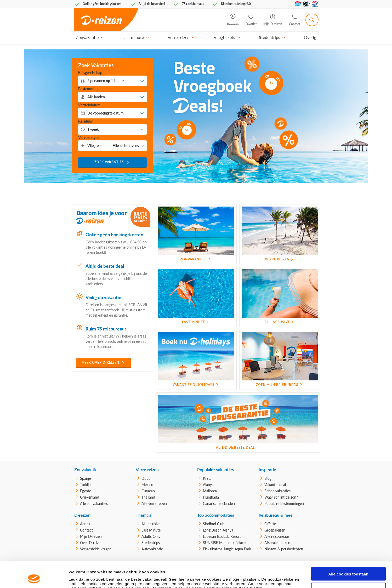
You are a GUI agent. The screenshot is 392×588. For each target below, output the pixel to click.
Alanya (208, 485)
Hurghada (211, 497)
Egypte (86, 491)
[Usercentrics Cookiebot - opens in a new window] (34, 578)
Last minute (133, 37)
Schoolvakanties (277, 491)
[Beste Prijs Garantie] (140, 217)
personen (106, 81)
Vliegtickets (224, 37)
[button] (102, 37)
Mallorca (210, 491)
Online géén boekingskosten (114, 235)
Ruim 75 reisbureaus (106, 329)
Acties (85, 524)
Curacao (148, 491)
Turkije (85, 485)
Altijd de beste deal (105, 266)
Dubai (146, 478)
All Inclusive (151, 524)
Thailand (148, 497)
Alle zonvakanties (94, 503)
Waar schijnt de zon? (281, 497)
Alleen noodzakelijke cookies (348, 565)
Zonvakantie (87, 37)
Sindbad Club (214, 524)
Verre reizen (179, 37)
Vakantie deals (276, 485)
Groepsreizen (275, 530)
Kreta (207, 478)
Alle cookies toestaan (348, 549)
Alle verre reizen (154, 503)
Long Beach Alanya (218, 530)
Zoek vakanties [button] (109, 162)
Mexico (147, 485)
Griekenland (90, 497)
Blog (268, 478)
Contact (86, 530)
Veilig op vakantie (104, 297)
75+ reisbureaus (193, 4)
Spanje (85, 478)
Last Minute (151, 530)
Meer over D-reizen (100, 362)
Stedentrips (269, 37)
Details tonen (81, 578)
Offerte (270, 524)
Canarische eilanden (219, 503)
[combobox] (312, 20)
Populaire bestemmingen (284, 503)
